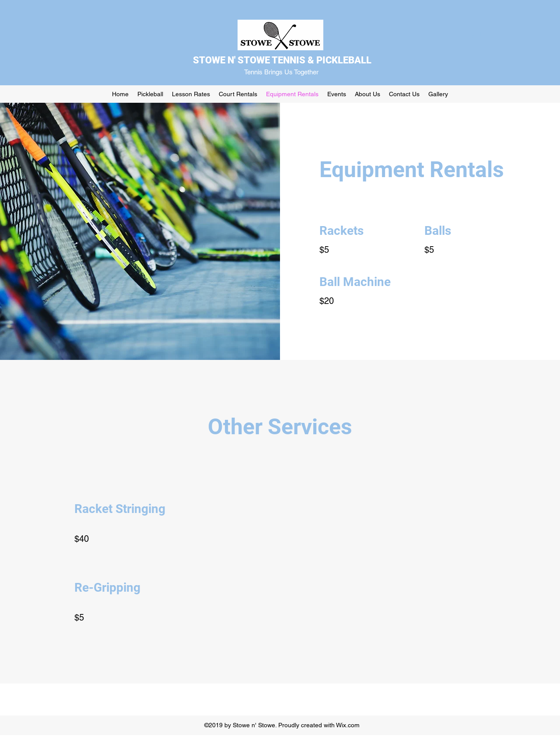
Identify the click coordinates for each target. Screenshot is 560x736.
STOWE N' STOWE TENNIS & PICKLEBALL (282, 60)
